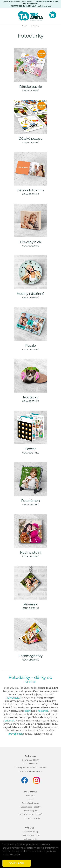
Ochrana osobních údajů (30, 814)
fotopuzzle (13, 698)
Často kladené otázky (30, 807)
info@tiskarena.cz (44, 6)
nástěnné (43, 711)
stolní (28, 711)
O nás (31, 799)
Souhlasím (17, 863)
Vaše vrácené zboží (31, 835)
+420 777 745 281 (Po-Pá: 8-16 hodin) (23, 6)
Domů (24, 26)
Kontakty (31, 795)
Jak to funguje (30, 811)
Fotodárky (35, 26)
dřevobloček (16, 734)
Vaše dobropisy (31, 839)
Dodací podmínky (30, 803)
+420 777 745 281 (38, 767)
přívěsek (10, 721)
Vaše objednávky (31, 832)
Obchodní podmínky (30, 818)
